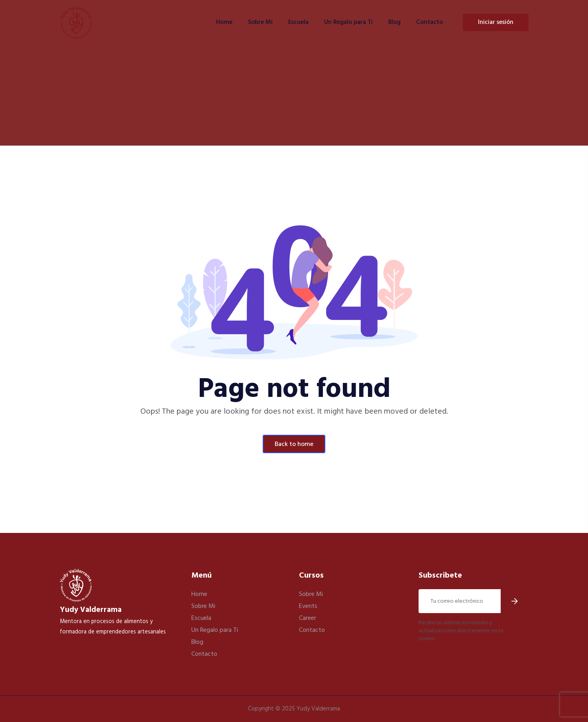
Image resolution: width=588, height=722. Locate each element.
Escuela (298, 22)
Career (308, 618)
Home (224, 22)
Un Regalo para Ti (348, 22)
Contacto (430, 22)
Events (308, 606)
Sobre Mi (260, 22)
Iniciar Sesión (496, 22)
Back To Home (294, 444)
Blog (394, 22)
